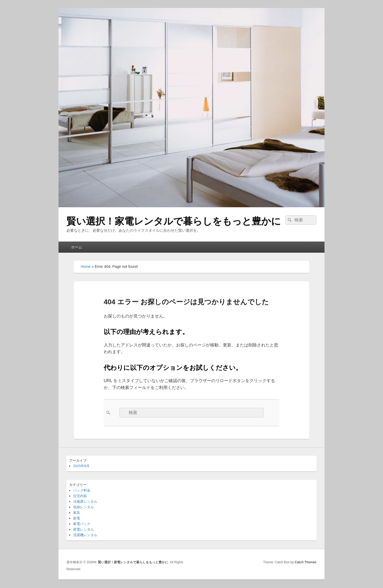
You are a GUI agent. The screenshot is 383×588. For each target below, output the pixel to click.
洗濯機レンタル (85, 535)
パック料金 (82, 490)
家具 (77, 513)
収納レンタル (84, 507)
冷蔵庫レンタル (85, 502)
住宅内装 (80, 496)
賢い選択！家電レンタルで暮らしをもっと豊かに (174, 221)
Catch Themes (306, 562)
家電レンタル (84, 529)
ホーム (77, 247)
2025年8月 (81, 466)
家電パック (82, 524)
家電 (77, 518)
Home (86, 266)
